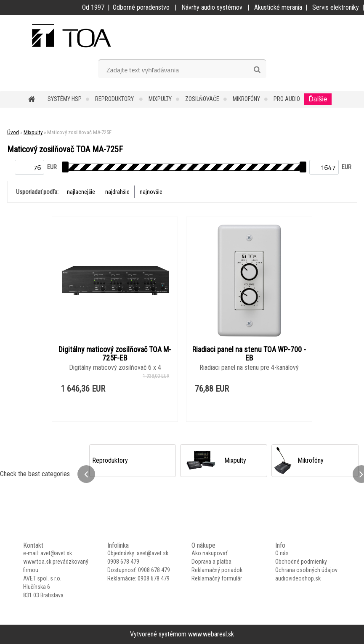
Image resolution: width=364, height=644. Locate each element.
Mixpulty (160, 99)
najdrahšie (117, 192)
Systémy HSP (65, 99)
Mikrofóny (246, 99)
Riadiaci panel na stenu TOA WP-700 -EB (249, 354)
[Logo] (58, 36)
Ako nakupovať (209, 553)
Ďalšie (318, 99)
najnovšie (151, 192)
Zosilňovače (202, 99)
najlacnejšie (81, 192)
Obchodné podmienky (301, 562)
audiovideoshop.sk (298, 578)
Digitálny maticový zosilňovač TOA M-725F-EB (115, 354)
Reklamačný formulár (217, 578)
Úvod (13, 132)
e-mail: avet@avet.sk (48, 553)
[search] (257, 70)
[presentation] (86, 474)
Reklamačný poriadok (217, 570)
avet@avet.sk (153, 553)
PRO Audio (287, 99)
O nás (282, 553)
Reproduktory (115, 99)
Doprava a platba (211, 562)
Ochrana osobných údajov (306, 570)
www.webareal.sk (211, 634)
